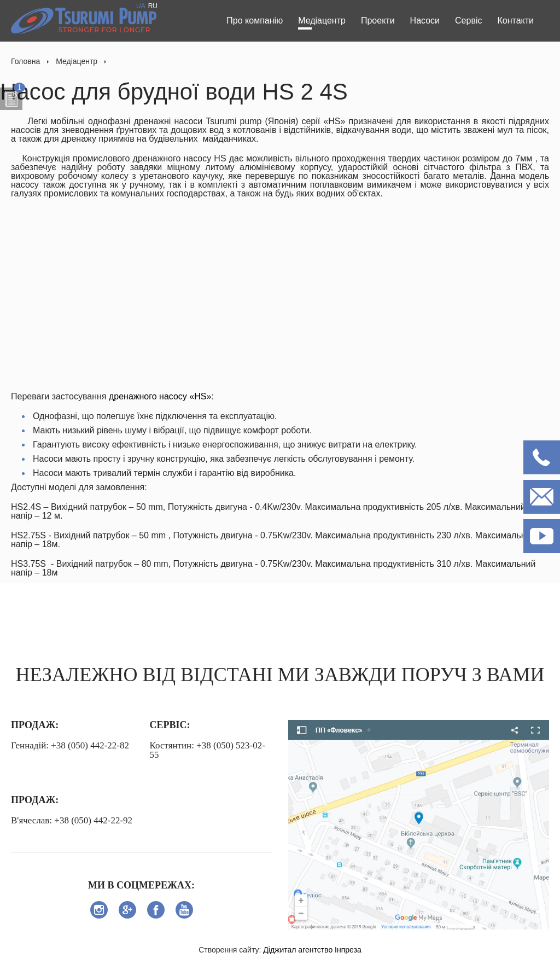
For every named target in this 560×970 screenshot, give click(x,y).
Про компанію (255, 21)
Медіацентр (322, 21)
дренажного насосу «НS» (159, 396)
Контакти (515, 21)
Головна (25, 61)
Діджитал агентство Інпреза (312, 950)
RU (153, 6)
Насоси (425, 21)
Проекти (378, 21)
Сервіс (468, 21)
